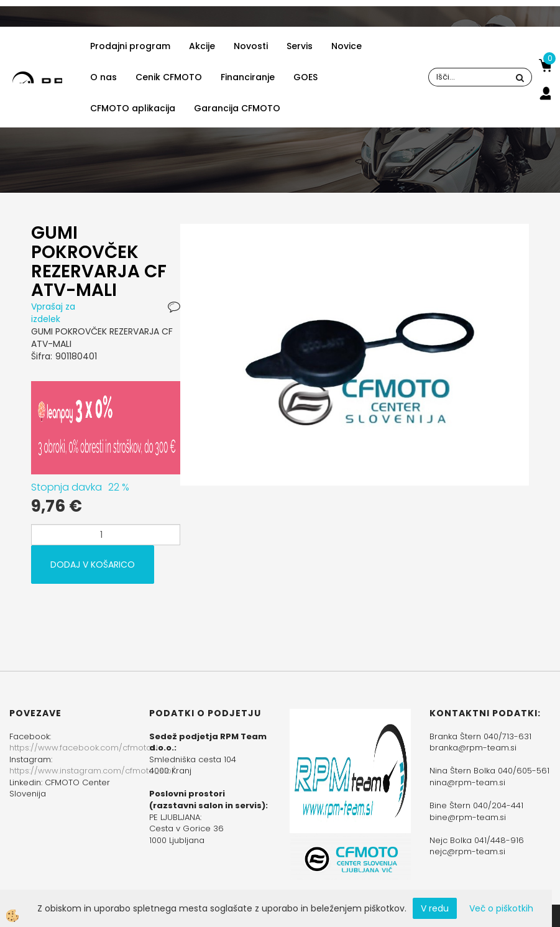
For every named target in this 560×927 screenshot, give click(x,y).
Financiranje (248, 77)
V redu (435, 908)
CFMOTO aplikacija (133, 108)
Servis (300, 46)
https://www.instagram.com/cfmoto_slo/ (92, 771)
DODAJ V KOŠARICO (93, 565)
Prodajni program (130, 46)
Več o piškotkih (501, 908)
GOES (305, 77)
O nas (103, 77)
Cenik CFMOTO (169, 77)
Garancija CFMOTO (237, 108)
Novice (347, 46)
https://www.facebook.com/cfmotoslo (86, 748)
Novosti (251, 46)
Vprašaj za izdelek (53, 313)
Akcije (202, 46)
